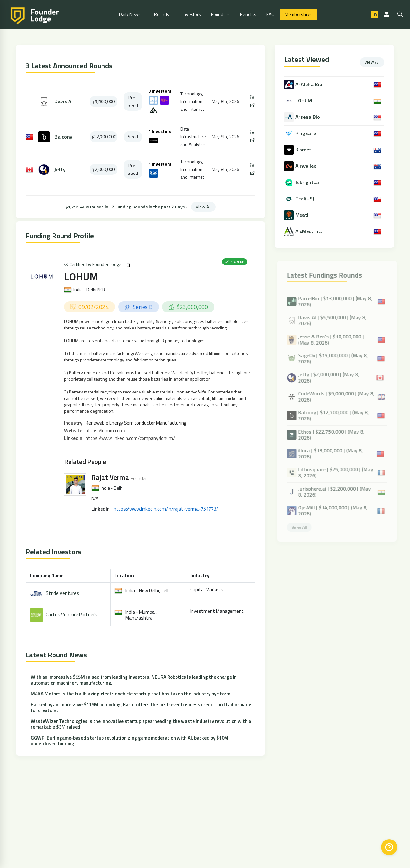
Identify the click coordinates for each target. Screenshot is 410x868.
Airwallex (306, 166)
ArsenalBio (308, 117)
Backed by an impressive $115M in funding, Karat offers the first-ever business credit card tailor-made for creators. (141, 708)
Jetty (60, 170)
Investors (192, 15)
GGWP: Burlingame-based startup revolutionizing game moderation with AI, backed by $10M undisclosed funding (130, 741)
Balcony (63, 137)
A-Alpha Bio (309, 85)
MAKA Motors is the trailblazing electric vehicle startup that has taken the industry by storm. (131, 694)
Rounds (162, 15)
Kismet (304, 150)
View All (203, 207)
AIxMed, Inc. (309, 232)
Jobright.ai (308, 183)
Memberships (298, 15)
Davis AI (64, 102)
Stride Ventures (62, 593)
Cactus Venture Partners (72, 615)
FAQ (271, 15)
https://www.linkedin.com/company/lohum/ (130, 438)
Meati (303, 215)
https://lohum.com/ (106, 431)
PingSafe (306, 134)
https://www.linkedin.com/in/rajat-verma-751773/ (166, 509)
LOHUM (81, 277)
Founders (220, 15)
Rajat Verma (110, 478)
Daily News (130, 15)
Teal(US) (305, 199)
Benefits (248, 15)
